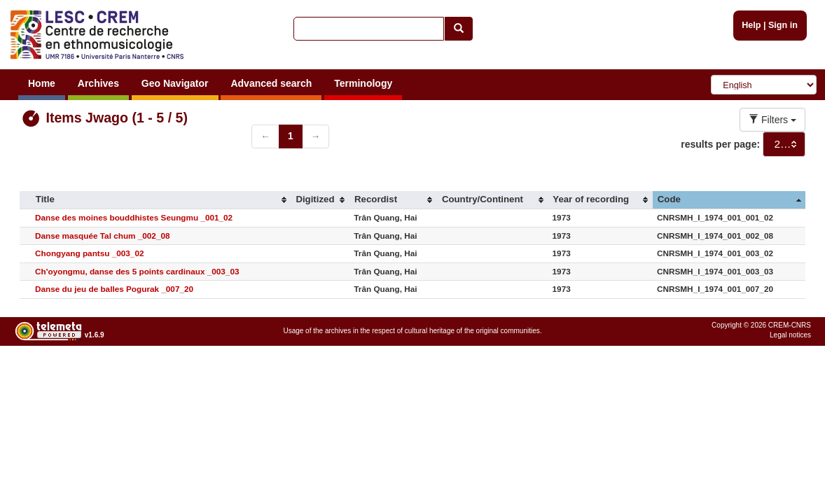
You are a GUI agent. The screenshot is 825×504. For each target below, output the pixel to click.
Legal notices (790, 335)
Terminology (363, 83)
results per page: (720, 144)
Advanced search (271, 83)
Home (42, 83)
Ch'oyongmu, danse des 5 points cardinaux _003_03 (137, 271)
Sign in (783, 25)
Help (751, 25)
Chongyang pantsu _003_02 (89, 253)
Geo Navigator (175, 83)
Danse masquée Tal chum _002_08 (102, 236)
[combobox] (784, 144)
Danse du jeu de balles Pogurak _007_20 (114, 289)
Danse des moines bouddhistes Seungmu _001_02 (134, 217)
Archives (98, 83)
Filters (772, 120)
